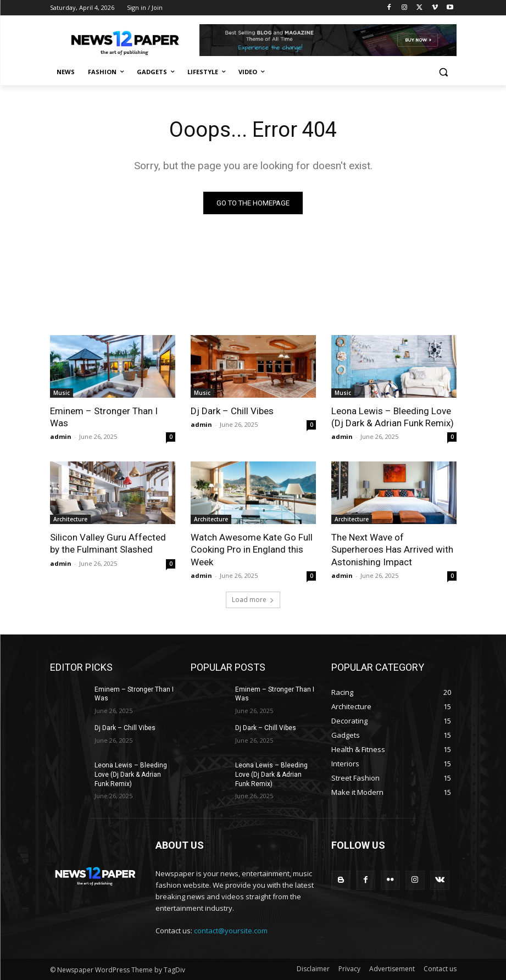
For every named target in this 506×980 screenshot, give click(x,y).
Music (62, 393)
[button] (444, 72)
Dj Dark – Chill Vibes (232, 411)
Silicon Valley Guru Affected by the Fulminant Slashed (108, 543)
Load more (253, 600)
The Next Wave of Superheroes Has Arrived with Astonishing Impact (392, 549)
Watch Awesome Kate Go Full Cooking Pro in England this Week (252, 549)
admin (61, 436)
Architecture (70, 519)
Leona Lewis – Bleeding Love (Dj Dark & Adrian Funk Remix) (393, 417)
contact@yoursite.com (231, 931)
